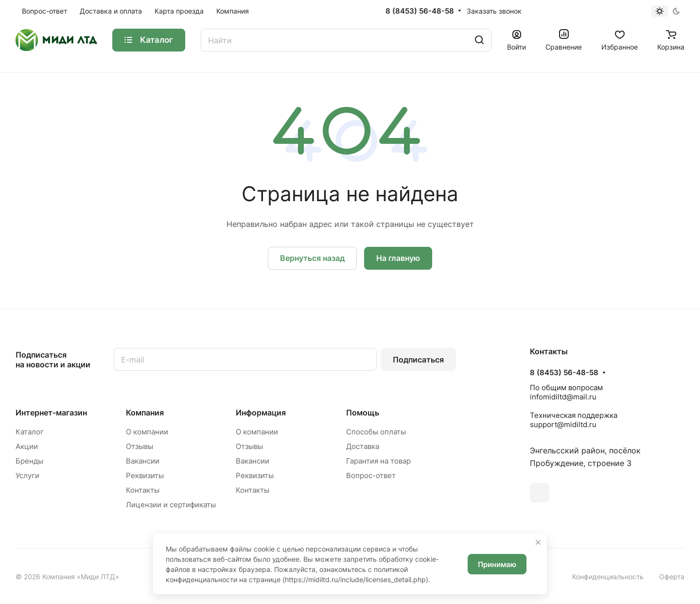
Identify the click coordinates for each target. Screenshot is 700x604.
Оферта (672, 577)
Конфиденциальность (608, 577)
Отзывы (140, 446)
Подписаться (418, 360)
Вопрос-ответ (371, 475)
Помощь (363, 413)
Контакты (143, 490)
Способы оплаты (376, 432)
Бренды (29, 461)
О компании (147, 432)
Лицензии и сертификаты (171, 505)
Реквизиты (145, 475)
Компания (145, 413)
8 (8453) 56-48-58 (420, 11)
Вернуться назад (312, 258)
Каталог (30, 432)
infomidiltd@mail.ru (563, 397)
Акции (27, 446)
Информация (261, 413)
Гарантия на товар (378, 461)
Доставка (363, 446)
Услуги (27, 475)
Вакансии (143, 461)
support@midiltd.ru (563, 424)
